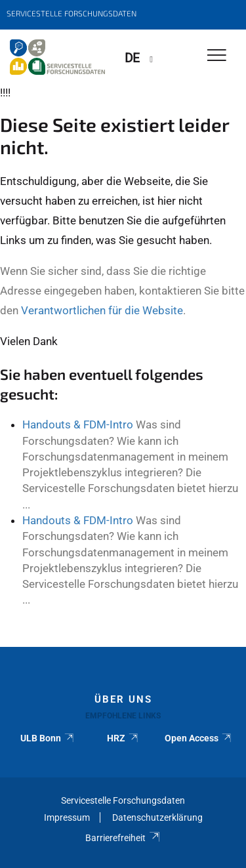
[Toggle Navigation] (217, 56)
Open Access (198, 738)
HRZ (123, 738)
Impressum (67, 817)
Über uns (123, 699)
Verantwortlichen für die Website (102, 310)
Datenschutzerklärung (157, 817)
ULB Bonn (48, 738)
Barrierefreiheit (123, 838)
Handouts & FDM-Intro (78, 424)
